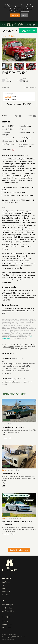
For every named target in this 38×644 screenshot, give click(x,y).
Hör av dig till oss (9, 347)
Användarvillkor (8, 611)
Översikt (4, 116)
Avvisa (24, 15)
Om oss (5, 621)
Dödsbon (6, 595)
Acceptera (15, 15)
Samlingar (6, 592)
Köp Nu (5, 588)
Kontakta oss (7, 624)
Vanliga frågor (8, 605)
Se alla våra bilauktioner (19, 550)
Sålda (4, 585)
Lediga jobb (7, 627)
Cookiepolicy (25, 11)
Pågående (6, 582)
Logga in (8, 97)
